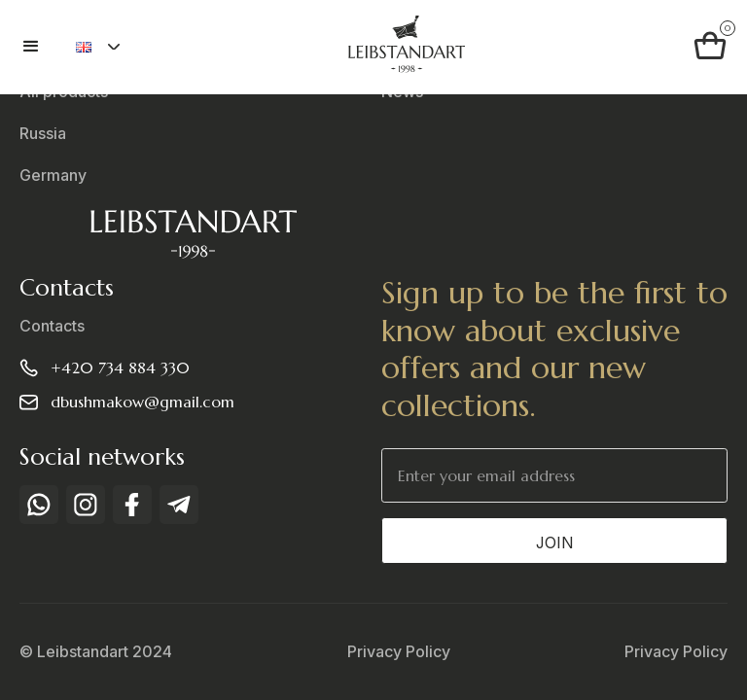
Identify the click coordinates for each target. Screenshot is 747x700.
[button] (40, 47)
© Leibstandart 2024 (96, 652)
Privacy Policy (399, 652)
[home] (406, 47)
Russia (43, 134)
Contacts (52, 326)
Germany (53, 175)
